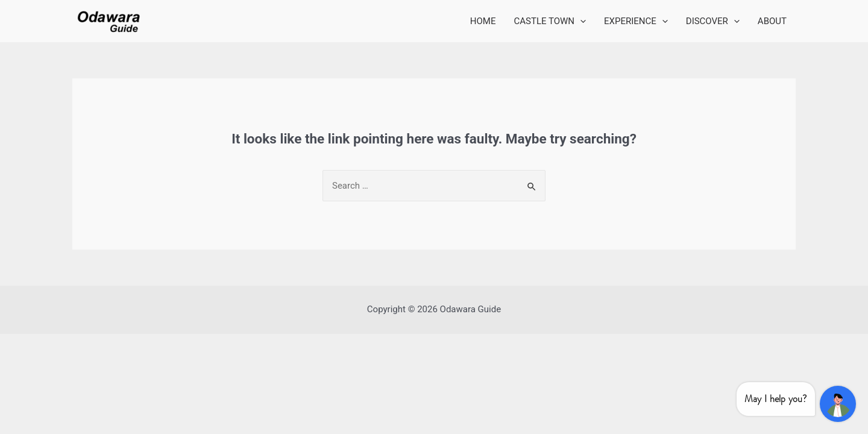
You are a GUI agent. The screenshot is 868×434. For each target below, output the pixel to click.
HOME (483, 21)
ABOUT (772, 21)
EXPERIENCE (636, 21)
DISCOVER (713, 21)
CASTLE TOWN (550, 21)
